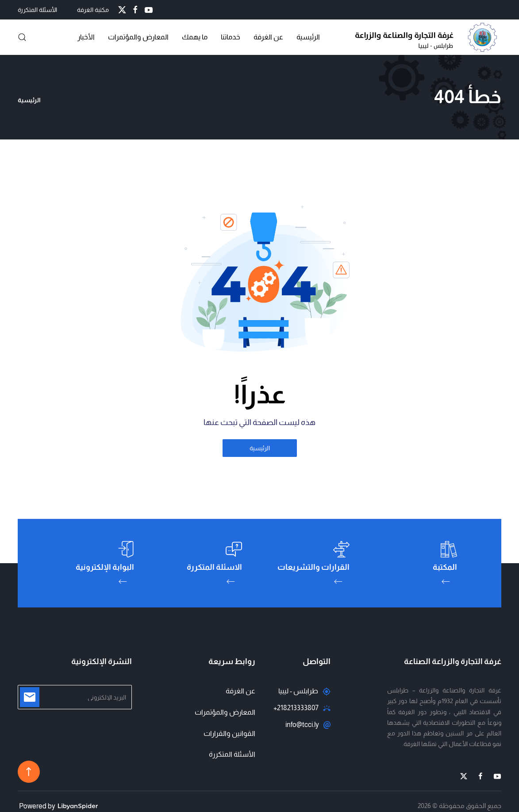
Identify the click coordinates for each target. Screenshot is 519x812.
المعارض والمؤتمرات (225, 712)
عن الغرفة (268, 37)
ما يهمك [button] (195, 37)
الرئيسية (308, 37)
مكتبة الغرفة (93, 10)
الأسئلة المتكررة (37, 10)
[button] (22, 37)
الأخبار (86, 37)
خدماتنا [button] (231, 37)
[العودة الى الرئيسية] (428, 37)
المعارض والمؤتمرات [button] (138, 37)
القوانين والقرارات (229, 733)
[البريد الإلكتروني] (75, 697)
